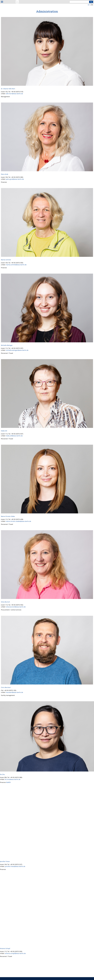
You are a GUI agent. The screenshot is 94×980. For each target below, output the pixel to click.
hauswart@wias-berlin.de (14, 692)
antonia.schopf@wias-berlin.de (15, 953)
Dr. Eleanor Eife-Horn (8, 89)
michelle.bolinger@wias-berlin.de (17, 350)
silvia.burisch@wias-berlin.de (16, 607)
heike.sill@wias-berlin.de (14, 436)
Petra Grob (5, 174)
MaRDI (8, 782)
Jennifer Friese (5, 861)
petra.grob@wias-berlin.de (15, 179)
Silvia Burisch (5, 602)
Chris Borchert (6, 687)
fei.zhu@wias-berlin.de (13, 779)
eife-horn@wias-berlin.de (14, 94)
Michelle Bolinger (7, 345)
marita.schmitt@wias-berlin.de (16, 265)
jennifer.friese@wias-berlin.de (15, 866)
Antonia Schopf (5, 948)
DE (89, 5)
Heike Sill (4, 431)
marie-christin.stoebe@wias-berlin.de (18, 521)
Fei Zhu (2, 774)
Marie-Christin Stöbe (8, 516)
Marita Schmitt (6, 260)
